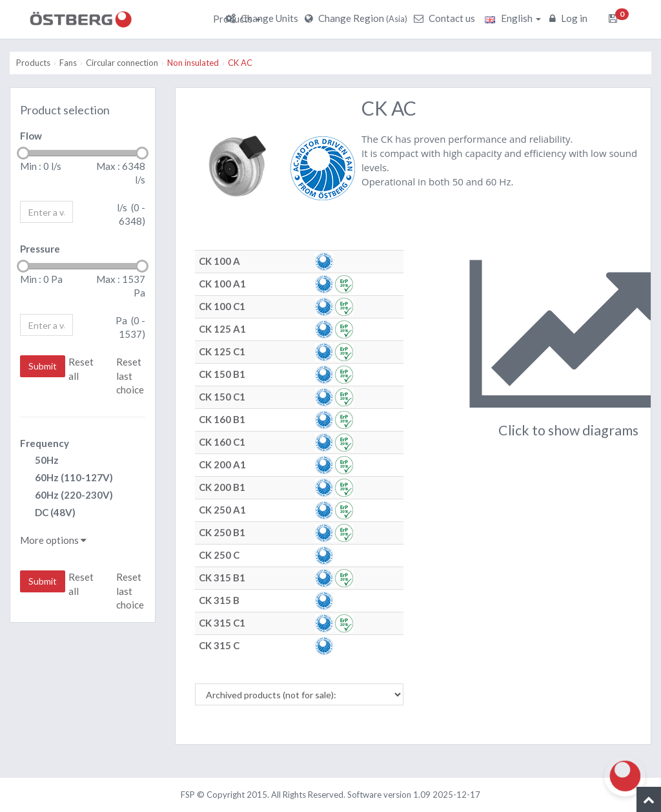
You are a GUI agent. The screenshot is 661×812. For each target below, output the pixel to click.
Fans (68, 63)
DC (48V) (48, 513)
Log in (570, 18)
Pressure (40, 249)
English (513, 18)
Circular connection (122, 63)
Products (237, 19)
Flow (31, 136)
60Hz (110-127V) (66, 478)
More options (53, 540)
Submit (43, 366)
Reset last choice (130, 376)
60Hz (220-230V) (66, 496)
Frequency (45, 443)
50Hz (39, 461)
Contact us (446, 18)
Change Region (358, 18)
